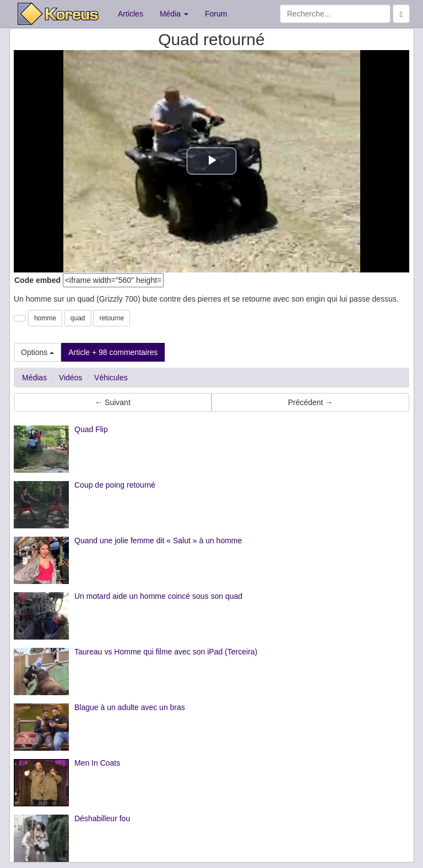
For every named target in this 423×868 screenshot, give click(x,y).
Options (37, 352)
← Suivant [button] (113, 402)
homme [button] (45, 318)
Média (174, 14)
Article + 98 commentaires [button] (113, 352)
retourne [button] (112, 318)
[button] (20, 318)
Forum (216, 14)
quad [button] (78, 318)
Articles (131, 14)
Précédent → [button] (311, 402)
